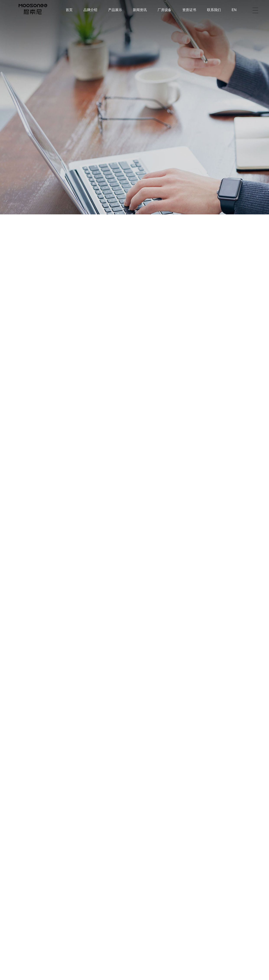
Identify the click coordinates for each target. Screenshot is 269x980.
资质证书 (189, 10)
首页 (69, 10)
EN (234, 10)
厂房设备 (165, 10)
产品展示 (115, 10)
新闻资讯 (140, 10)
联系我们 (214, 10)
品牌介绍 (90, 10)
